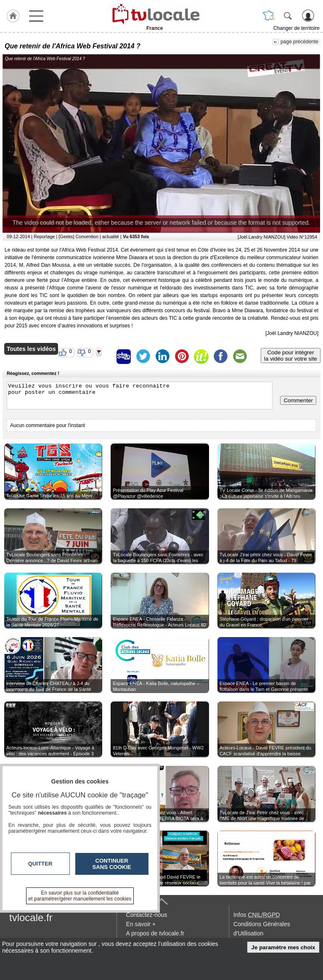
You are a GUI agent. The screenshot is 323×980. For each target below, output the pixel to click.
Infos (257, 915)
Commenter (298, 400)
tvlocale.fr (31, 918)
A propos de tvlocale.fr (155, 933)
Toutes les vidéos (31, 349)
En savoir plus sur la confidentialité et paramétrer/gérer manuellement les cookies (80, 896)
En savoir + (141, 924)
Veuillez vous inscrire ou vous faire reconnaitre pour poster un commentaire (140, 396)
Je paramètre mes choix (283, 947)
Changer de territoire (297, 28)
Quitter (40, 864)
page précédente (299, 42)
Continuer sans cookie (112, 864)
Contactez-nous (147, 915)
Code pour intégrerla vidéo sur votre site (291, 356)
